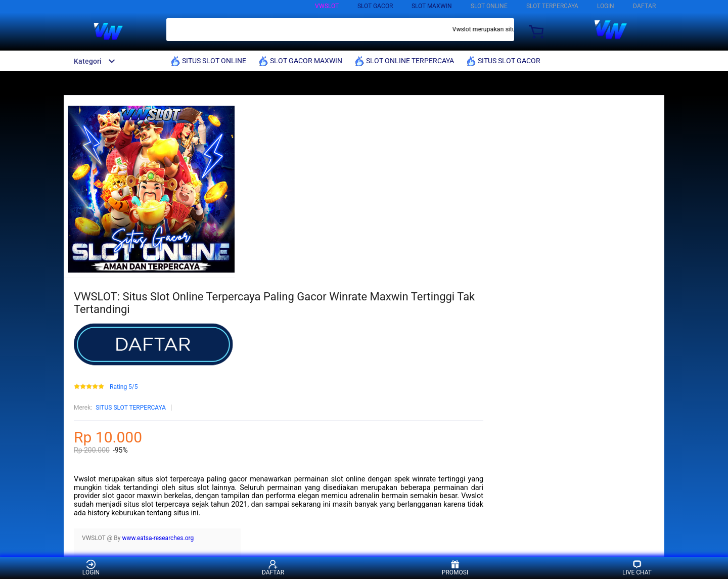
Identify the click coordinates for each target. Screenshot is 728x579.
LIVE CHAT (637, 568)
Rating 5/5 (124, 387)
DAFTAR (644, 6)
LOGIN (606, 6)
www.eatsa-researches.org (158, 538)
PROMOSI (455, 568)
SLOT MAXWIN (432, 6)
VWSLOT (327, 6)
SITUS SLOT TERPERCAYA (131, 408)
